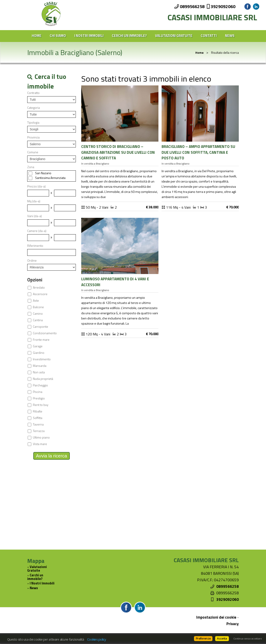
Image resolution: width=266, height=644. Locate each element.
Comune (33, 152)
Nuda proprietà (43, 379)
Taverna (38, 424)
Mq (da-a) (34, 201)
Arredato (39, 287)
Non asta (39, 372)
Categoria (34, 108)
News (230, 36)
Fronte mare (41, 340)
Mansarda (40, 366)
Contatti (209, 36)
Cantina (38, 320)
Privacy (233, 624)
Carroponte (41, 327)
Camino (38, 314)
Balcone (38, 307)
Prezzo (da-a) (36, 186)
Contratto (33, 93)
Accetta (222, 638)
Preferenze (203, 638)
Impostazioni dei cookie (216, 617)
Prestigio (39, 398)
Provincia (33, 137)
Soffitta (38, 418)
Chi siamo (58, 36)
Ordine (32, 261)
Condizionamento (45, 333)
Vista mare (40, 444)
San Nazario (43, 173)
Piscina (38, 392)
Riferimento (35, 246)
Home (37, 36)
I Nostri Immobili (89, 36)
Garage (38, 346)
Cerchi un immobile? (129, 36)
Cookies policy (97, 639)
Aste (36, 301)
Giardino (39, 353)
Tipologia (33, 123)
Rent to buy (41, 405)
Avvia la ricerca (52, 456)
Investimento (42, 359)
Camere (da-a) (37, 231)
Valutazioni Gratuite (174, 36)
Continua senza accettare (247, 639)
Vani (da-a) (35, 216)
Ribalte (38, 411)
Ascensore (40, 294)
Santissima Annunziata (50, 178)
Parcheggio (40, 385)
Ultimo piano (41, 437)
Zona (31, 167)
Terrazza (39, 431)
